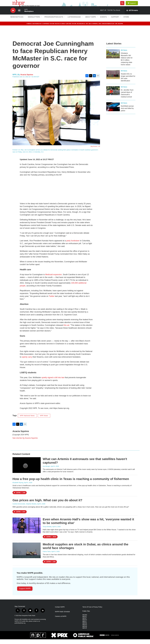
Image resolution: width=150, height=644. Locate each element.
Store (126, 22)
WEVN (85, 628)
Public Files (86, 616)
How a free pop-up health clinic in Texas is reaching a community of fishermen (71, 484)
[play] (13, 15)
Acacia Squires (27, 79)
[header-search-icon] (123, 6)
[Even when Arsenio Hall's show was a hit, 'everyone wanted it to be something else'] (27, 530)
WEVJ (84, 626)
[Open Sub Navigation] (25, 22)
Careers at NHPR (61, 621)
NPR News (44, 420)
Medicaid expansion (53, 279)
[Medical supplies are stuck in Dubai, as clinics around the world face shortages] (27, 555)
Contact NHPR (60, 612)
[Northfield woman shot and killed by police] (113, 111)
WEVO (85, 629)
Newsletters (34, 22)
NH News (124, 55)
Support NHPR (25, 593)
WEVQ (85, 631)
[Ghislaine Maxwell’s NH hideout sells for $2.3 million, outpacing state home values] (113, 59)
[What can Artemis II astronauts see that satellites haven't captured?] (27, 470)
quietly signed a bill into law (53, 382)
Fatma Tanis (47, 556)
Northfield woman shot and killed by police (127, 113)
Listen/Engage (74, 22)
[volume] (19, 15)
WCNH (85, 620)
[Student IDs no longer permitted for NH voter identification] (113, 79)
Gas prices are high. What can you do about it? (47, 505)
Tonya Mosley (47, 531)
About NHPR (91, 22)
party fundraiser (73, 245)
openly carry (27, 362)
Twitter (52, 301)
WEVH (85, 625)
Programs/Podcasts (54, 22)
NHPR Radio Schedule (62, 616)
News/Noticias (17, 22)
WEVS (85, 633)
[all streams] (132, 15)
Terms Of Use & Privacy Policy (92, 612)
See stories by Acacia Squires (25, 443)
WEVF (84, 623)
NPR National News (27, 420)
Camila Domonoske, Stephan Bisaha (24, 509)
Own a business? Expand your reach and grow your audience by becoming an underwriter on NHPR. (75, 28)
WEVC (85, 621)
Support (134, 5)
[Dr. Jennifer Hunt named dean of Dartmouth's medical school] (113, 95)
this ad (66, 330)
